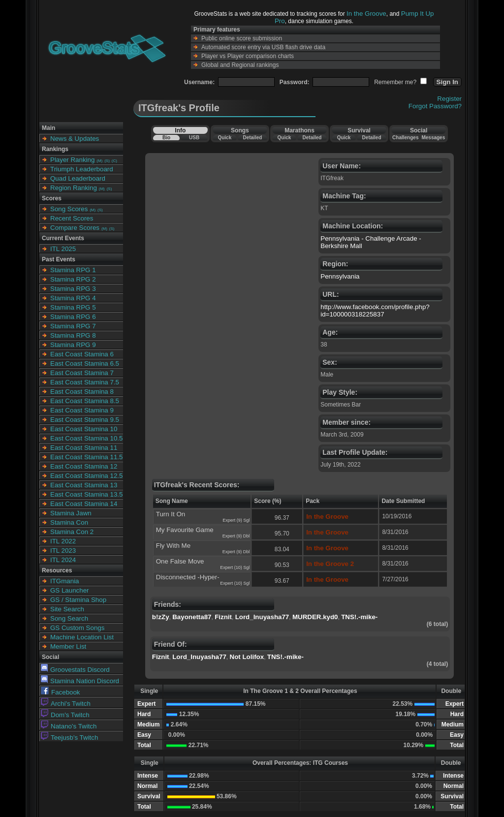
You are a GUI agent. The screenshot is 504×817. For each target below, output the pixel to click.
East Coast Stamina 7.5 (85, 382)
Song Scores (69, 209)
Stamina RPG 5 (73, 307)
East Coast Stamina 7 (82, 373)
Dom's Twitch (65, 715)
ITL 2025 (63, 249)
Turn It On (171, 514)
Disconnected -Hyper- (188, 577)
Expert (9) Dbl (236, 536)
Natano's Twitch (69, 726)
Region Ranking (74, 188)
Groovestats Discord (75, 670)
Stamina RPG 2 (73, 279)
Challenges (405, 138)
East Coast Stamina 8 (82, 392)
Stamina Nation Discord (80, 681)
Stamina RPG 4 (73, 298)
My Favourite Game (185, 530)
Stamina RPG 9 (73, 345)
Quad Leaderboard (78, 178)
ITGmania (65, 581)
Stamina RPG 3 (73, 289)
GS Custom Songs (77, 628)
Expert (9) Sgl (236, 520)
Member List (68, 646)
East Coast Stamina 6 (82, 354)
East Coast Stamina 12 (84, 466)
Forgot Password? (435, 106)
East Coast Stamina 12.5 (86, 476)
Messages (433, 138)
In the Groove (366, 14)
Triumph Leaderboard (82, 169)
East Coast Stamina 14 (84, 504)
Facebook (61, 692)
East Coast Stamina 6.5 (85, 363)
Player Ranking (72, 160)
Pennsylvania (340, 276)
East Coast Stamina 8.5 (85, 401)
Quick (224, 138)
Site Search (67, 609)
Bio (166, 138)
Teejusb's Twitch (69, 738)
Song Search (69, 618)
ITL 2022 (63, 541)
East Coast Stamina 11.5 (86, 457)
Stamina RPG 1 (73, 270)
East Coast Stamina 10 (84, 429)
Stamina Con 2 (72, 532)
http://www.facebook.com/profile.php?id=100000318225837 (375, 311)
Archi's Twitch (66, 704)
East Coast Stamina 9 (82, 410)
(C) (114, 161)
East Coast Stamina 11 (84, 448)
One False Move (180, 561)
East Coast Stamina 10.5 (86, 438)
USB (194, 138)
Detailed (252, 138)
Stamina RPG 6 (73, 317)
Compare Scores (75, 228)
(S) (107, 161)
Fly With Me (173, 546)
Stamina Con (69, 522)
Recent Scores (72, 218)
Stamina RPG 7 (73, 326)
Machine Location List (82, 637)
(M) (99, 161)
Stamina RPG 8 (73, 335)
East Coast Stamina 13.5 (86, 494)
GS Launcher (70, 590)
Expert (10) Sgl (235, 567)
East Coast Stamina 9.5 (85, 420)
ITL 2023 (63, 550)
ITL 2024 (63, 560)
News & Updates (75, 139)
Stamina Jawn (71, 513)
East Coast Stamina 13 (84, 485)
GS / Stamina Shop (78, 600)
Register (449, 99)
